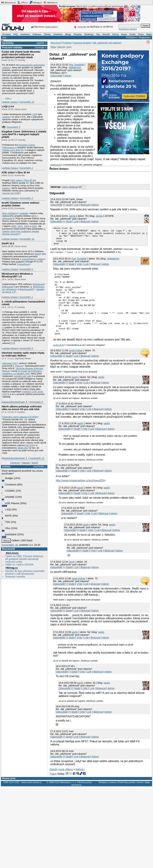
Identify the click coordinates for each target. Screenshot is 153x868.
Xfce (6, 528)
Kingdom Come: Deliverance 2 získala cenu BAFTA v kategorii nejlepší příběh (24, 134)
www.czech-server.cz (31, 798)
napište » (41, 43)
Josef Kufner (76, 366)
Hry (98, 34)
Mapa (149, 34)
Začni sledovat (70, 187)
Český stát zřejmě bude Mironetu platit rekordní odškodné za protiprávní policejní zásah (21, 55)
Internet (61, 47)
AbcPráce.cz (51, 2)
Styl (4, 37)
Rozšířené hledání (128, 29)
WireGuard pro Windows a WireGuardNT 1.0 (17, 275)
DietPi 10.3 (8, 243)
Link (76, 205)
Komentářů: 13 (37, 458)
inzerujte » (41, 47)
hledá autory (51, 27)
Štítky (53, 47)
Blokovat (85, 205)
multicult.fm (56, 165)
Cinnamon (9, 485)
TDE (6, 522)
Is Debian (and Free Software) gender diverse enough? (24, 231)
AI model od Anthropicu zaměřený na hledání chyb (22, 372)
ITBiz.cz (23, 2)
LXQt (35, 114)
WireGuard (38, 284)
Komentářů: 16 (27, 239)
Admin (68, 76)
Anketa (6, 466)
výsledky (24, 213)
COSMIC (9, 491)
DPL (35, 216)
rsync (69, 47)
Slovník (106, 34)
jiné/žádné (9, 534)
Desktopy (89, 34)
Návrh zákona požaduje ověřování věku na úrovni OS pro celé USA (22, 408)
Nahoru (80, 785)
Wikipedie (7, 218)
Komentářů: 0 (14, 127)
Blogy (68, 34)
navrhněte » (40, 466)
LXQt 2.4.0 (8, 106)
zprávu (6, 188)
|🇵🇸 (3, 127)
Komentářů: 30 (10, 545)
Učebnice (58, 34)
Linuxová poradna (82, 43)
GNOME (8, 497)
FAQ (16, 34)
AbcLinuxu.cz (8, 2)
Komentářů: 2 (26, 198)
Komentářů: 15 (27, 102)
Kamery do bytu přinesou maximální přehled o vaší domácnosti (25, 572)
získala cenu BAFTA (13, 150)
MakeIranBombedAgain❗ (15, 402)
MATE (7, 516)
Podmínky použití (126, 798)
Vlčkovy (19, 366)
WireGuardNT (27, 289)
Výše (79, 268)
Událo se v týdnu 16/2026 (19, 565)
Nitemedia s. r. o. (68, 798)
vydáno (6, 117)
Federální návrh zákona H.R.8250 (20, 417)
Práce (141, 34)
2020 (14, 226)
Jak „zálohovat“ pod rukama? (107, 43)
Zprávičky (8, 43)
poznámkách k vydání (33, 259)
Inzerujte (82, 27)
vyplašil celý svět (23, 376)
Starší (35, 463)
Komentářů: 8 (36, 402)
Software (37, 34)
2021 (20, 226)
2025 (34, 226)
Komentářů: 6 (26, 348)
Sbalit (69, 205)
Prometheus (23, 264)
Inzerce (113, 798)
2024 (27, 226)
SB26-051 (23, 448)
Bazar (124, 34)
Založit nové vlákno (61, 785)
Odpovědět (56, 76)
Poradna (7, 34)
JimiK (72, 578)
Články (47, 34)
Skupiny (78, 34)
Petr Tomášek (76, 65)
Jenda (99, 216)
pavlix (75, 393)
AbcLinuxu (12, 553)
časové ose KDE (11, 193)
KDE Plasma (11, 503)
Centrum (15, 463)
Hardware (25, 34)
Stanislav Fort (9, 363)
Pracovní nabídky (12, 47)
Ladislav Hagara (10, 102)
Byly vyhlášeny (10, 213)
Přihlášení (131, 37)
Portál (132, 34)
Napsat (26, 463)
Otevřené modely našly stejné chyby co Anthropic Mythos (23, 354)
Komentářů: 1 (26, 168)
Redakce (103, 798)
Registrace (145, 37)
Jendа (72, 216)
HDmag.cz (36, 2)
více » (8, 98)
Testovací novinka (15, 577)
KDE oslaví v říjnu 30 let (16, 172)
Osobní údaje (143, 798)
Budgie (8, 478)
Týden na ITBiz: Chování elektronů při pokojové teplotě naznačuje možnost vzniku (24, 559)
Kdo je (116, 34)
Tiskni (53, 790)
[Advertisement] (90, 177)
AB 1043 (30, 445)
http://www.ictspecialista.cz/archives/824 (80, 497)
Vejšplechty (75, 67)
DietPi (38, 254)
